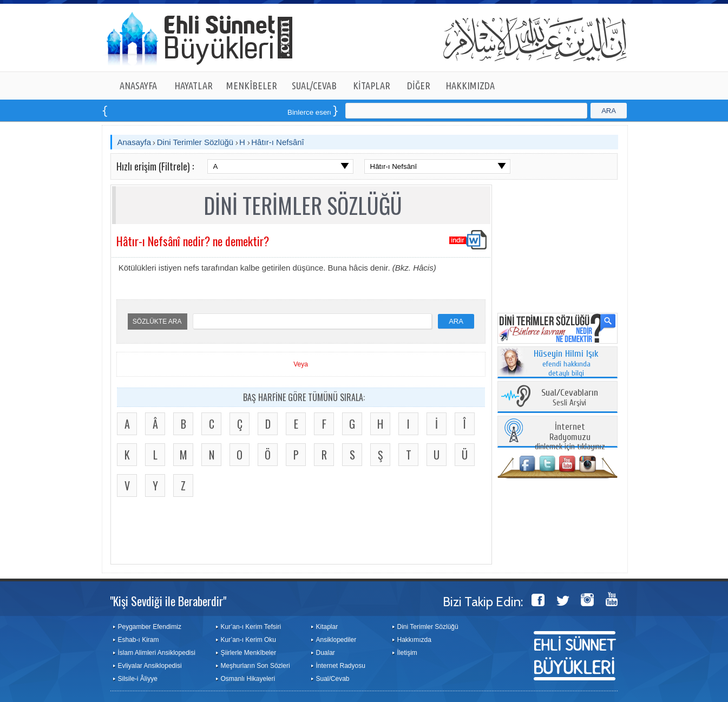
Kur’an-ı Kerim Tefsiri (251, 627)
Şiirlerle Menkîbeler (249, 653)
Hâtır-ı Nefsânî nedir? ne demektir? (193, 241)
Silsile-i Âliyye (138, 679)
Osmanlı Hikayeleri (248, 679)
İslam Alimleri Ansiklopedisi (157, 653)
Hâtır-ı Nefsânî (278, 142)
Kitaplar (327, 627)
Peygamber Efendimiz (150, 627)
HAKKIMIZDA (470, 86)
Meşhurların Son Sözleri (255, 666)
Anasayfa (135, 142)
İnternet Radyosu (341, 666)
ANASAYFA (138, 86)
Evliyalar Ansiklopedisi (150, 666)
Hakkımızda (414, 640)
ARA (609, 111)
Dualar (326, 653)
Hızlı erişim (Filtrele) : (155, 166)
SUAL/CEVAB (314, 86)
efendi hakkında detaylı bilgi (566, 364)
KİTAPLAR (372, 86)
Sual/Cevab (333, 679)
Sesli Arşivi (570, 398)
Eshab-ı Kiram (139, 640)
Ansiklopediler (336, 640)
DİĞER (419, 86)
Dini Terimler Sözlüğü (195, 142)
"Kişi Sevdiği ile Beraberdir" (168, 601)
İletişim (407, 653)
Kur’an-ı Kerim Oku (248, 640)
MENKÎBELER (252, 86)
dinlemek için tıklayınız (570, 437)
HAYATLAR (194, 86)
